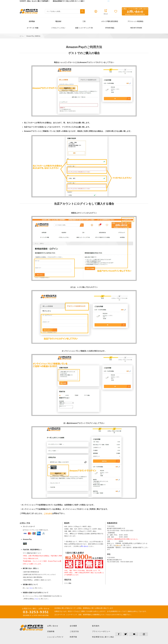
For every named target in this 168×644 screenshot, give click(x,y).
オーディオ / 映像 (33, 28)
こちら (30, 588)
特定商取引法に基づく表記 (103, 637)
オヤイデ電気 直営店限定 (110, 21)
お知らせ (118, 545)
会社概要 (73, 626)
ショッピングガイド (55, 637)
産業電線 (32, 21)
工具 (84, 21)
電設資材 (58, 21)
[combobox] (65, 11)
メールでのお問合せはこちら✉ (99, 1)
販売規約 (96, 626)
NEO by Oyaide (136, 28)
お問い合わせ (53, 626)
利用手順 (73, 637)
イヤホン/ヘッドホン (58, 28)
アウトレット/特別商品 (135, 21)
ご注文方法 (74, 631)
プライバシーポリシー (101, 631)
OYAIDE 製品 (110, 28)
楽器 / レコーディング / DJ (84, 28)
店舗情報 (51, 631)
